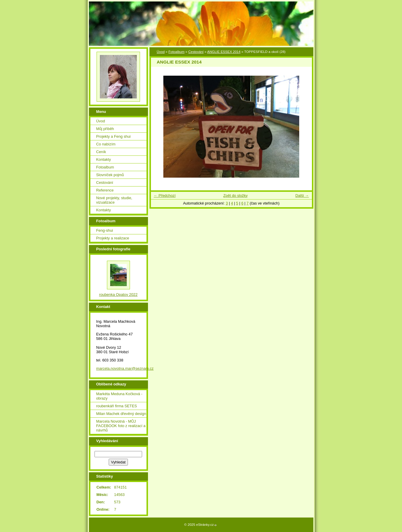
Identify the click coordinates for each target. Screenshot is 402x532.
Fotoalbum (176, 52)
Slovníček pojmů (110, 175)
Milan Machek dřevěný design (121, 414)
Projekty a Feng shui (114, 136)
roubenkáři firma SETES (117, 406)
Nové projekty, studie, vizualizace (114, 200)
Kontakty (104, 159)
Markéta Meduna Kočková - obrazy (119, 396)
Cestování (196, 52)
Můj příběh (105, 129)
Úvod (161, 52)
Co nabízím (106, 144)
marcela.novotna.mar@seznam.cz (125, 368)
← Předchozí (165, 196)
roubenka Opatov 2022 (118, 295)
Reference (105, 190)
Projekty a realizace (113, 238)
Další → (302, 196)
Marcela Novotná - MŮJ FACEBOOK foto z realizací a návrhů (121, 426)
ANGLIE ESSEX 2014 (224, 52)
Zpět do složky (236, 196)
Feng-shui (105, 230)
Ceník (101, 152)
